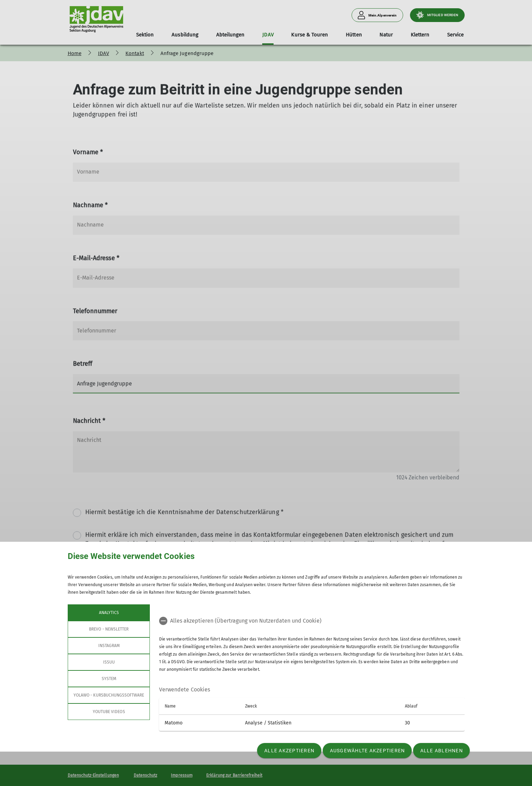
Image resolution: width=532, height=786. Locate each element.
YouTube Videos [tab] (109, 712)
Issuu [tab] (109, 662)
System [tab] (109, 679)
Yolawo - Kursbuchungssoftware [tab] (109, 695)
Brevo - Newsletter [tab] (109, 629)
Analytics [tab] (109, 613)
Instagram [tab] (109, 646)
